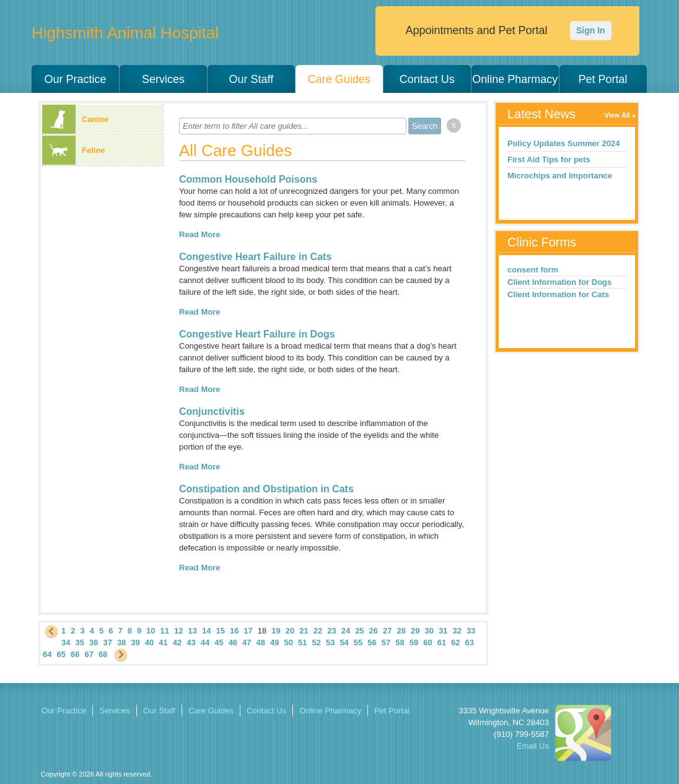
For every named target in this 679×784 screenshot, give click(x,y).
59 (414, 642)
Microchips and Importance (560, 176)
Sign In (591, 30)
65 (61, 654)
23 (331, 631)
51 (302, 642)
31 (443, 631)
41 (163, 642)
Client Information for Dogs (559, 282)
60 (427, 642)
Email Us (533, 746)
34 (66, 642)
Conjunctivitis (212, 412)
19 (276, 631)
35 (79, 642)
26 (374, 631)
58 (400, 642)
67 (89, 654)
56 (372, 642)
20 (290, 631)
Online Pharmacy (515, 79)
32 (457, 631)
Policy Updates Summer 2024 (563, 143)
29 (415, 631)
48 (261, 642)
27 (387, 631)
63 (470, 642)
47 (247, 642)
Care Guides (339, 79)
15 (220, 631)
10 (151, 631)
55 (358, 642)
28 (401, 631)
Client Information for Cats (558, 294)
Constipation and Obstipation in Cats (266, 489)
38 (121, 642)
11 (165, 631)
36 (94, 642)
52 (316, 642)
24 (346, 631)
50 (289, 642)
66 (75, 654)
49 (274, 642)
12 (178, 631)
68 (103, 654)
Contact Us (427, 79)
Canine (75, 119)
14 (206, 631)
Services (163, 79)
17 (248, 631)
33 (471, 631)
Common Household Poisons (248, 179)
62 (455, 642)
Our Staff (251, 79)
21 (304, 631)
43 (191, 642)
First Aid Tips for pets (549, 159)
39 (135, 642)
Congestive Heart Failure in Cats (255, 257)
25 (359, 631)
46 (233, 642)
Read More (199, 234)
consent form (533, 270)
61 (442, 642)
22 (318, 631)
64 (47, 654)
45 (219, 642)
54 (344, 642)
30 (429, 631)
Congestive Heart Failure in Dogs (257, 334)
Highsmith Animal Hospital (125, 33)
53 (330, 642)
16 (234, 631)
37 (107, 642)
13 (193, 631)
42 (177, 642)
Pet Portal (603, 79)
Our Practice (75, 79)
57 (386, 642)
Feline (74, 150)
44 (205, 642)
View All (617, 115)
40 (149, 642)
